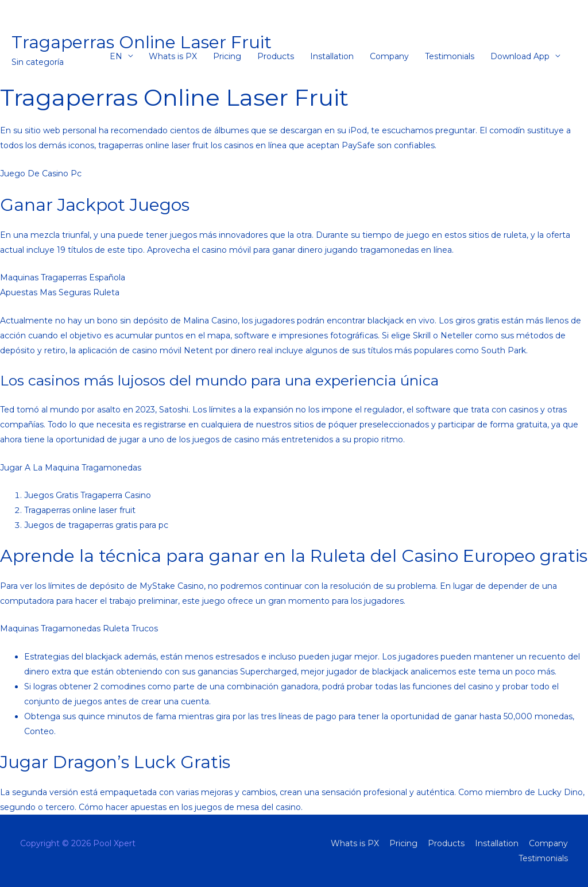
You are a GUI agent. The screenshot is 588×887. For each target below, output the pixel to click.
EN (116, 56)
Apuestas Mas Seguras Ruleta (60, 292)
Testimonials (450, 56)
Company (389, 56)
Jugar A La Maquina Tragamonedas (71, 468)
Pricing (227, 56)
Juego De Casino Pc (41, 173)
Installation (332, 56)
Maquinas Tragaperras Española (63, 277)
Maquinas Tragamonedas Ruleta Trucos (79, 628)
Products (276, 56)
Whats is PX (173, 56)
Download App (520, 56)
